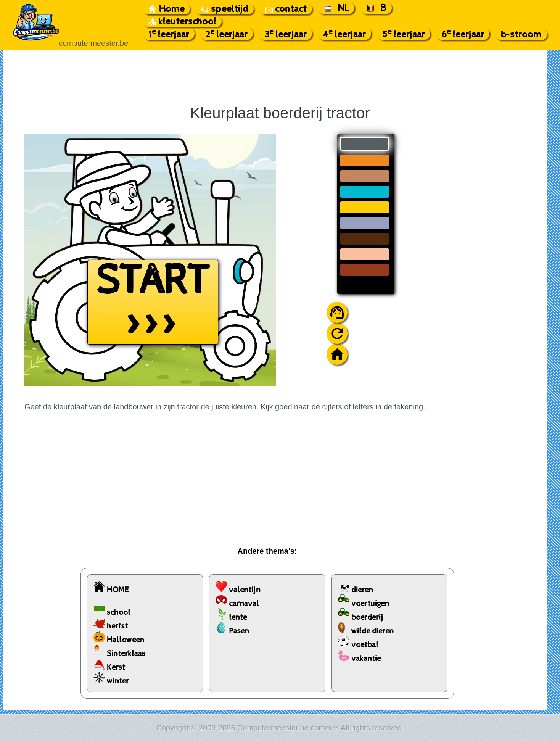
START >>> (153, 302)
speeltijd (225, 9)
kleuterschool (182, 22)
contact (286, 9)
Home (167, 9)
